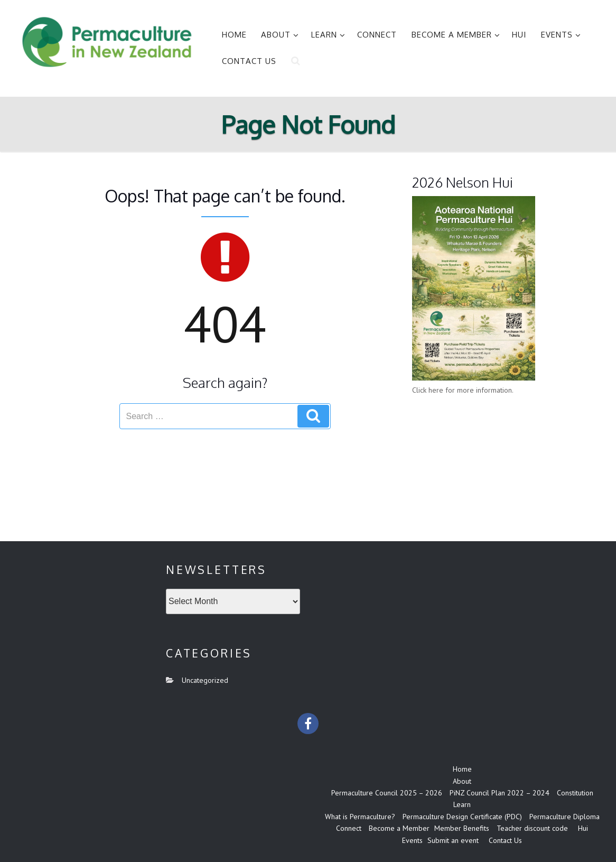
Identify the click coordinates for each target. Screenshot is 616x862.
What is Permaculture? (360, 817)
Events (561, 35)
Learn (328, 35)
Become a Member (456, 35)
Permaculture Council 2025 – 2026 (387, 793)
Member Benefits (462, 828)
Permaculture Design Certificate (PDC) (462, 817)
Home (234, 35)
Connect (377, 35)
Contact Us (249, 61)
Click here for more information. (463, 390)
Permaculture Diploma (564, 817)
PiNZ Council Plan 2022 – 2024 (500, 793)
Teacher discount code (532, 828)
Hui (519, 35)
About (280, 35)
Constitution (575, 793)
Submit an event (453, 840)
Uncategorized (205, 680)
